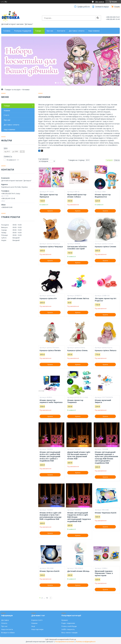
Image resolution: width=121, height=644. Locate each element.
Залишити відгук (102, 7)
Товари (38, 31)
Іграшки (65, 620)
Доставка (5, 620)
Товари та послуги (13, 90)
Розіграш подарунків (23, 31)
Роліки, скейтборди (69, 626)
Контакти (61, 31)
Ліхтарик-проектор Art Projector (106, 300)
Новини (7, 110)
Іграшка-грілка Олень (77, 350)
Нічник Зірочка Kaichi (50, 571)
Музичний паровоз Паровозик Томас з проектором (104, 573)
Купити (50, 211)
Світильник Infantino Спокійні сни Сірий (77, 248)
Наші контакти (7, 629)
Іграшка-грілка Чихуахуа (51, 247)
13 (47, 598)
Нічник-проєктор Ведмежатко (103, 196)
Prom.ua (73, 639)
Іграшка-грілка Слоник (106, 247)
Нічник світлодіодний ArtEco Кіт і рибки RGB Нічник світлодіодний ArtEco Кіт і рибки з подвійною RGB (50, 456)
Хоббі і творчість (68, 629)
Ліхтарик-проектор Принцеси (49, 196)
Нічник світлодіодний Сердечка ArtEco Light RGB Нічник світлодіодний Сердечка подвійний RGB (79, 517)
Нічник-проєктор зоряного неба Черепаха (51, 401)
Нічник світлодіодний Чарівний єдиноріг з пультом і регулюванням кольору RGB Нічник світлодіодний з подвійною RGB (106, 457)
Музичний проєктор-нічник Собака (77, 196)
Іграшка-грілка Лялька (106, 350)
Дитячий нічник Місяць (78, 571)
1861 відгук (99, 2)
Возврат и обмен (8, 633)
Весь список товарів (69, 633)
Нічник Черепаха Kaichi (106, 513)
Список (117, 160)
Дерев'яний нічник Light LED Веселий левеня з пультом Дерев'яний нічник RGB (79, 455)
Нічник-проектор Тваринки (75, 401)
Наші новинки (94, 31)
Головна (7, 31)
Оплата (4, 623)
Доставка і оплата (77, 31)
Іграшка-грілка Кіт (48, 298)
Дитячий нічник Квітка (78, 298)
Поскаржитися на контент (65, 642)
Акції (33, 626)
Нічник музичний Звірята (103, 401)
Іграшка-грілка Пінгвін (50, 350)
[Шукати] (98, 18)
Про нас (50, 31)
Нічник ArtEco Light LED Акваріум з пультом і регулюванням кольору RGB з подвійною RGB (51, 516)
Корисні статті (37, 620)
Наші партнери (37, 629)
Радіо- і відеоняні (68, 623)
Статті (6, 115)
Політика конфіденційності (86, 642)
